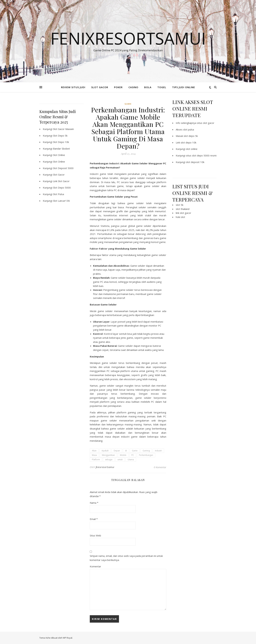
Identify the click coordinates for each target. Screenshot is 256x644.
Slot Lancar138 (61, 201)
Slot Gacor (59, 175)
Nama (94, 503)
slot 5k (180, 205)
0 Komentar (160, 467)
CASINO (133, 87)
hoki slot (180, 217)
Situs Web (95, 535)
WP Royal (68, 638)
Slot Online (59, 155)
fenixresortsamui (105, 467)
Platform (96, 460)
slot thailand (183, 209)
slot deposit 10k (195, 162)
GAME (128, 104)
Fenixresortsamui (128, 38)
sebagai (109, 460)
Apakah (105, 451)
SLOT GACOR (100, 87)
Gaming (146, 451)
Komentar (95, 566)
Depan (117, 451)
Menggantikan (108, 455)
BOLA (148, 87)
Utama (131, 460)
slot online (192, 149)
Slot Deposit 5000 (63, 168)
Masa (94, 455)
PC (133, 455)
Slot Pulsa (59, 194)
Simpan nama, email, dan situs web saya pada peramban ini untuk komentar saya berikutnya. (126, 558)
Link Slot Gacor (61, 181)
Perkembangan (146, 455)
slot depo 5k (191, 136)
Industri (158, 451)
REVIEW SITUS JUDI (73, 87)
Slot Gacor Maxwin (63, 129)
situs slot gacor (206, 123)
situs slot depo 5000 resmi (201, 155)
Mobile (123, 455)
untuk (120, 460)
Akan (94, 451)
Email (94, 519)
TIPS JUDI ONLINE (184, 87)
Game (135, 451)
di (126, 451)
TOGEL (162, 87)
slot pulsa (189, 129)
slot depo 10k (188, 142)
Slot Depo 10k (61, 142)
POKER (118, 87)
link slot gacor (183, 213)
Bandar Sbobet (61, 149)
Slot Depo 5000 (62, 188)
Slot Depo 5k (60, 136)
